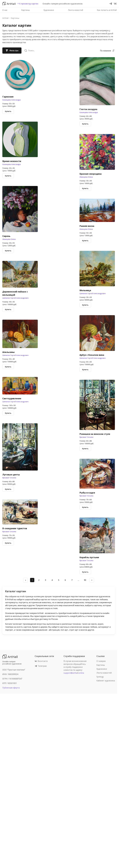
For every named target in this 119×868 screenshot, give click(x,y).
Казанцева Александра (11, 100)
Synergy (100, 677)
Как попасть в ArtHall (107, 10)
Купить (8, 111)
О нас (5, 10)
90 (85, 580)
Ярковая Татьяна (9, 478)
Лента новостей (75, 10)
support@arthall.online (74, 673)
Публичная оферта (11, 688)
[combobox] (106, 51)
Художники (49, 10)
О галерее (101, 661)
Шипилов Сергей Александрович (15, 298)
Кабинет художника (106, 681)
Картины (25, 10)
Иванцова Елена (9, 239)
